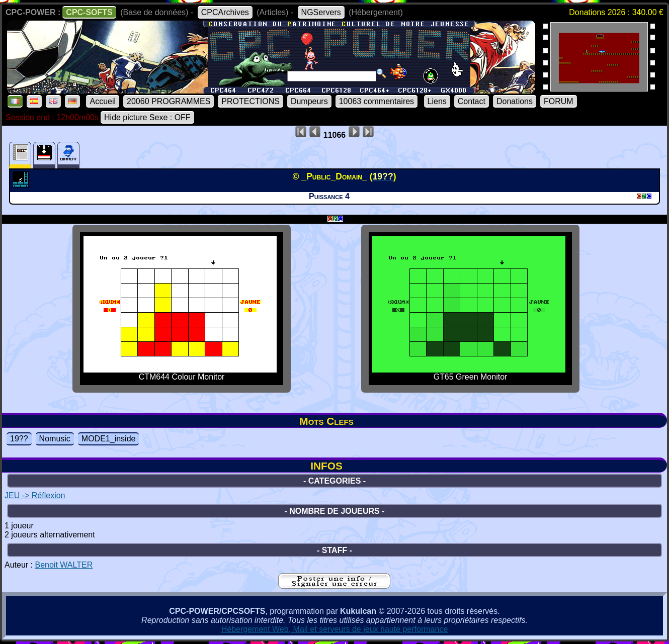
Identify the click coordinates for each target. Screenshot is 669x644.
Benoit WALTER (64, 565)
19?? (19, 439)
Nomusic (55, 439)
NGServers (321, 12)
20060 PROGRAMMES (169, 101)
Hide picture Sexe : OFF (147, 117)
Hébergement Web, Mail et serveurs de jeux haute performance (335, 629)
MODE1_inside (109, 439)
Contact (472, 101)
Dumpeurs (309, 101)
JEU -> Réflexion (35, 495)
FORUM (559, 101)
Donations (515, 101)
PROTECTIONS (250, 101)
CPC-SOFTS (89, 12)
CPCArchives (225, 12)
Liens (437, 101)
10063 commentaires (377, 101)
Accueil (103, 101)
